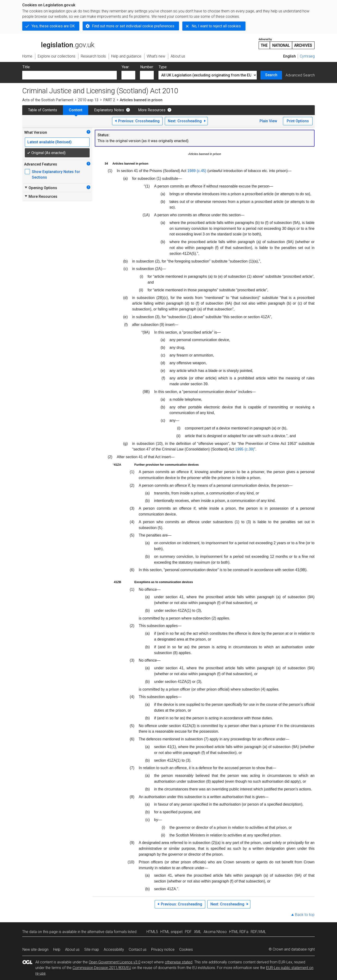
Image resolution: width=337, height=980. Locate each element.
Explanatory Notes (109, 110)
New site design (35, 949)
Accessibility (114, 949)
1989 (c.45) (197, 171)
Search (271, 75)
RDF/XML (258, 932)
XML (198, 932)
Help (57, 949)
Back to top (305, 915)
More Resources (152, 110)
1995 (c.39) (245, 449)
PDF (188, 932)
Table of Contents (43, 110)
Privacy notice (163, 949)
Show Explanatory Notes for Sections (56, 175)
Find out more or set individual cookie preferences (133, 26)
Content (76, 110)
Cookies (186, 949)
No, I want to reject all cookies (216, 26)
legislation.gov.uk (58, 43)
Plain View (268, 121)
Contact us (138, 949)
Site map (92, 949)
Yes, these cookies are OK (53, 26)
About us (72, 949)
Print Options (298, 121)
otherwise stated (179, 962)
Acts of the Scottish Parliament (48, 100)
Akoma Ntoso (215, 932)
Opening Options (41, 188)
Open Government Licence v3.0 (115, 962)
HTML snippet (171, 932)
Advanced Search (300, 75)
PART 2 (109, 100)
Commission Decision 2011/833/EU (102, 968)
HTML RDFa (239, 932)
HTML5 (152, 932)
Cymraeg (307, 56)
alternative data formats (107, 932)
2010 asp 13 (88, 100)
